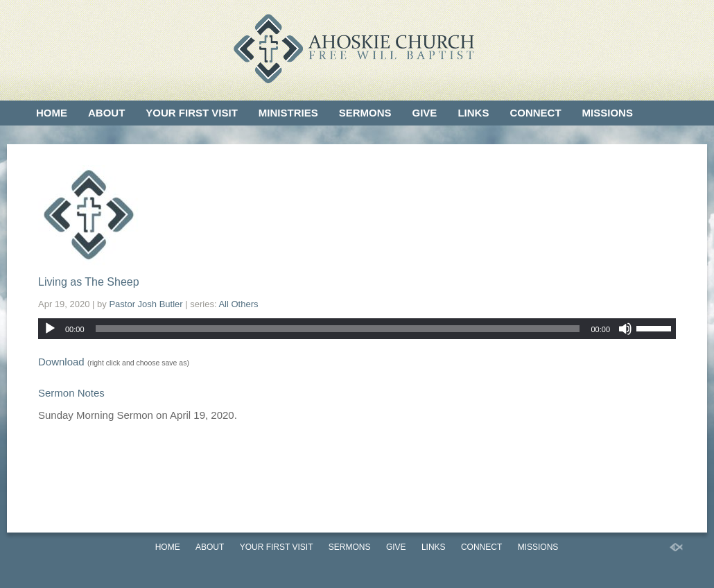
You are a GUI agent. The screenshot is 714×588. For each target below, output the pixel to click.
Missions (608, 113)
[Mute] (625, 329)
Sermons (365, 113)
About (106, 113)
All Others (238, 304)
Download (61, 362)
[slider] (338, 329)
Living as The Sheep (89, 282)
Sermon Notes (71, 393)
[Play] (50, 329)
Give (425, 113)
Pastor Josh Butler (146, 304)
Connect (535, 113)
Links (473, 113)
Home (52, 113)
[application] (357, 329)
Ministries (288, 113)
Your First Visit (192, 113)
